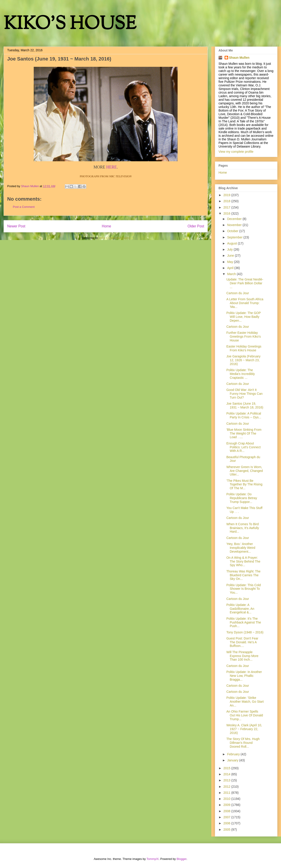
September (235, 237)
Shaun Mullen (239, 58)
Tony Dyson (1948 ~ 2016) (245, 632)
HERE (112, 167)
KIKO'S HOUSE (70, 25)
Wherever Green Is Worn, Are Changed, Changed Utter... (245, 471)
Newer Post (16, 226)
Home (107, 226)
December (235, 219)
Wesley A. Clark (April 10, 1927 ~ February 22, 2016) (244, 729)
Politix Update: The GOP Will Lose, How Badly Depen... (244, 317)
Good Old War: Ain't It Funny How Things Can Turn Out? (244, 394)
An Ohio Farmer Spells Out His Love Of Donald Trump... (245, 715)
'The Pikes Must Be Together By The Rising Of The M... (244, 484)
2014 (227, 774)
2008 (227, 811)
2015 (227, 768)
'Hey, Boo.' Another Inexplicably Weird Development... (241, 548)
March (232, 274)
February (234, 754)
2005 (227, 830)
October (233, 231)
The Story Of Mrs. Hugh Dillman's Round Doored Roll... (243, 743)
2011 (227, 793)
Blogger (181, 859)
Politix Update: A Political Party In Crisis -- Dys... (244, 415)
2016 (227, 213)
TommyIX (153, 859)
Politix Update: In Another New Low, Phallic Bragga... (244, 676)
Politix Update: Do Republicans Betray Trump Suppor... (242, 498)
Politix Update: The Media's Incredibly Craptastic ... (241, 374)
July (230, 249)
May (230, 262)
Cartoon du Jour (238, 293)
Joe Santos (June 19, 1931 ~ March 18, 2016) (245, 405)
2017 (227, 207)
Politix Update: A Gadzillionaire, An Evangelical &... (240, 609)
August (232, 243)
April (231, 268)
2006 (227, 823)
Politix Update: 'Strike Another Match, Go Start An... (245, 702)
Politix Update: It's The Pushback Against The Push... (244, 622)
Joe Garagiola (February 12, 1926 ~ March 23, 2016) (243, 360)
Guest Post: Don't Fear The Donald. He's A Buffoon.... (242, 642)
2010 (227, 799)
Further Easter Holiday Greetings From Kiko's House (244, 336)
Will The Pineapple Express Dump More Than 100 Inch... (242, 656)
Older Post (196, 226)
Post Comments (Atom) (115, 238)
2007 (227, 817)
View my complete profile (236, 152)
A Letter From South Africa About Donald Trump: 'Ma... (245, 303)
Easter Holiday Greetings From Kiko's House (244, 348)
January (233, 760)
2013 (227, 780)
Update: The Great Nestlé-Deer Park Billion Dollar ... (245, 283)
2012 (227, 787)
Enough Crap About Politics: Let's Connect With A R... (243, 447)
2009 (227, 805)
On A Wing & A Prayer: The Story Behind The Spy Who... (243, 561)
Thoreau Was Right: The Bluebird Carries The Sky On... (243, 575)
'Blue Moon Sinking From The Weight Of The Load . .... (244, 433)
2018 (227, 201)
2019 (227, 195)
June (231, 256)
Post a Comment (24, 207)
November (235, 225)
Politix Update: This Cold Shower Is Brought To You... (244, 589)
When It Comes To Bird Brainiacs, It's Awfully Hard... (243, 528)
